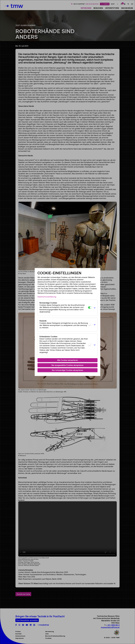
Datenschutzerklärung (47, 297)
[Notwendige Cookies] (90, 308)
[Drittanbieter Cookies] (90, 345)
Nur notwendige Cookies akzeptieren (67, 370)
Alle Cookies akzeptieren (68, 360)
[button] (94, 308)
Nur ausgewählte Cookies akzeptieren (67, 365)
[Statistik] (90, 324)
